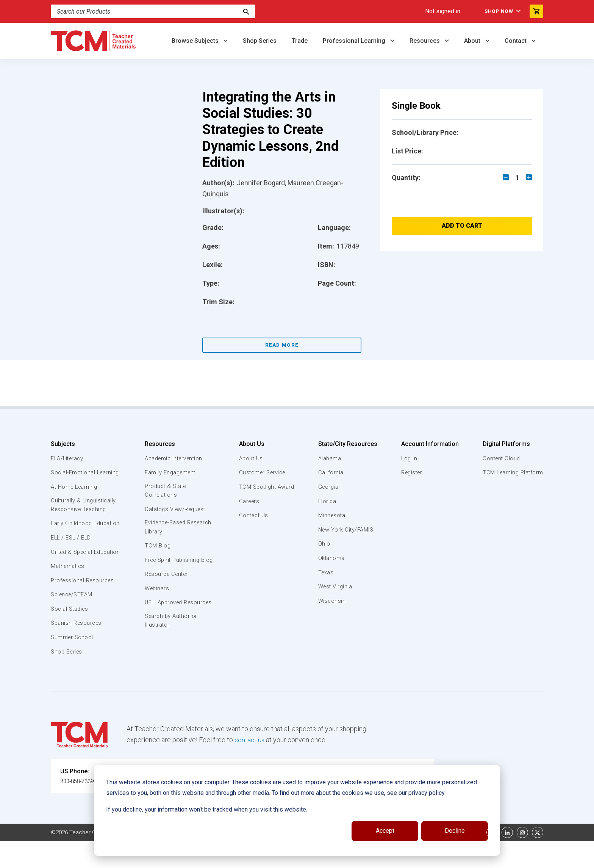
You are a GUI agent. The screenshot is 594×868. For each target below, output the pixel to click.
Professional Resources (84, 607)
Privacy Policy (345, 859)
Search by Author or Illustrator (171, 640)
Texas (326, 572)
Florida (327, 501)
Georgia (329, 487)
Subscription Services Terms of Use (272, 859)
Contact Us (252, 515)
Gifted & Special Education (73, 574)
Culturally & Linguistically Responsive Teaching (84, 514)
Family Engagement (171, 472)
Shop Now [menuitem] (494, 11)
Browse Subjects (196, 41)
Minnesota (332, 515)
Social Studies (71, 636)
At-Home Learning (75, 496)
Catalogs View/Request (176, 510)
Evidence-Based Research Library (167, 528)
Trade (300, 41)
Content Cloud (500, 458)
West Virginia (336, 586)
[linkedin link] (507, 859)
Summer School (73, 664)
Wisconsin (332, 601)
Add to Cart (462, 226)
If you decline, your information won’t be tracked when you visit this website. (207, 809)
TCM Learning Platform (512, 472)
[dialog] (297, 810)
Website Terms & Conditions (179, 859)
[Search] (153, 11)
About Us (250, 444)
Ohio (324, 544)
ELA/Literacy (68, 458)
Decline (455, 831)
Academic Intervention (175, 458)
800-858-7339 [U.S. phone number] (79, 808)
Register (412, 472)
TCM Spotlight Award (266, 487)
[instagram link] (522, 859)
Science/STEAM (73, 621)
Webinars (157, 599)
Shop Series (260, 41)
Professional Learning (355, 41)
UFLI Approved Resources (164, 617)
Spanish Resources (77, 650)
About (473, 41)
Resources (425, 41)
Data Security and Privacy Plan (410, 859)
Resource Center (167, 584)
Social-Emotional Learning (73, 477)
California (331, 472)
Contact (516, 41)
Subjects (63, 444)
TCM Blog (157, 547)
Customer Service (262, 472)
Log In (408, 458)
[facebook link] (492, 859)
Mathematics (69, 593)
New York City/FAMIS (346, 530)
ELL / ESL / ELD (72, 556)
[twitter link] (538, 859)
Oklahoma (331, 558)
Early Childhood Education (72, 537)
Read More (282, 345)
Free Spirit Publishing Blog (173, 565)
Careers (248, 501)
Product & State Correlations (166, 491)
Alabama (330, 458)
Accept (385, 831)
